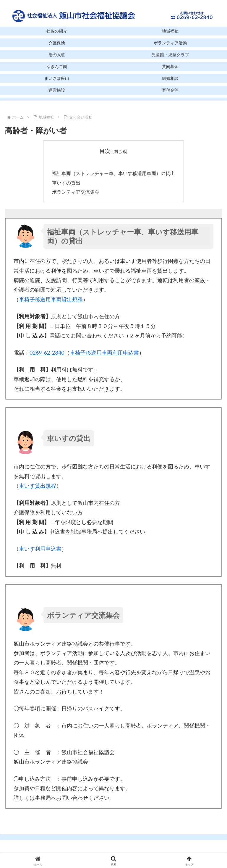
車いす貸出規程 (38, 487)
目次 (105, 151)
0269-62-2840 (47, 354)
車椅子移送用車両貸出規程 (51, 301)
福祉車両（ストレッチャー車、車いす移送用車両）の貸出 (113, 174)
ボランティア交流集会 (76, 193)
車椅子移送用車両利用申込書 (104, 354)
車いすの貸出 (66, 184)
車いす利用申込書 (40, 550)
